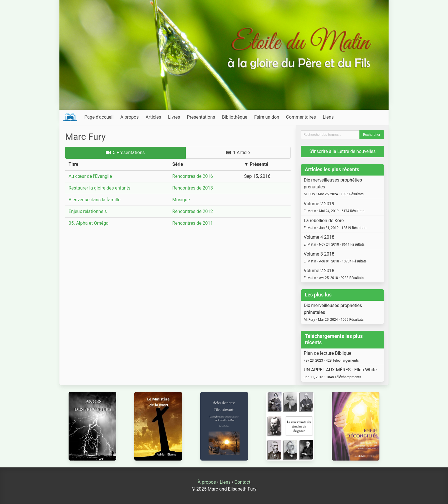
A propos (129, 117)
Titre (73, 164)
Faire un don (267, 117)
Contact (243, 482)
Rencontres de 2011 (193, 223)
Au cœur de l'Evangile (90, 176)
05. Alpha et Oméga (89, 223)
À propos (207, 482)
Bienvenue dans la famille (94, 200)
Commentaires (301, 117)
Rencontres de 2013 (193, 188)
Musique (181, 200)
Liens (328, 117)
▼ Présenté (256, 164)
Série (178, 164)
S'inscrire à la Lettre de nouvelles (343, 151)
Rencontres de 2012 (193, 211)
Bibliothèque (235, 117)
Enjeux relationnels (88, 211)
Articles (153, 117)
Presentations (201, 117)
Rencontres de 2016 (193, 176)
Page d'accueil (99, 117)
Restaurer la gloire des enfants (99, 188)
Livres (174, 117)
